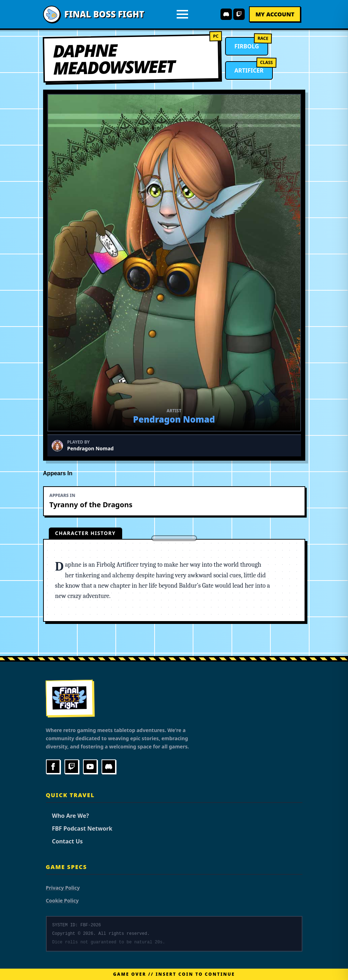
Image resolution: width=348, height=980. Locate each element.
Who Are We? (67, 816)
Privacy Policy (63, 888)
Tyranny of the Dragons (91, 505)
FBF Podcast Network (79, 828)
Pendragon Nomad (174, 419)
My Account (275, 14)
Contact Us (64, 841)
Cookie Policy (62, 900)
